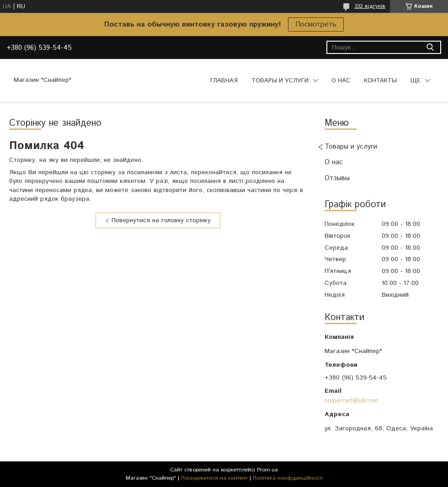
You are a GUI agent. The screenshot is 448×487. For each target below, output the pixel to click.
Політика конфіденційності (288, 478)
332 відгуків (370, 6)
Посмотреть (316, 24)
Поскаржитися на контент (214, 478)
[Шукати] (430, 47)
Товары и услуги (280, 81)
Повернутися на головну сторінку (161, 220)
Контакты (380, 81)
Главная (224, 81)
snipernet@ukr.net (352, 401)
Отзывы (337, 178)
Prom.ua (267, 470)
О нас (341, 81)
